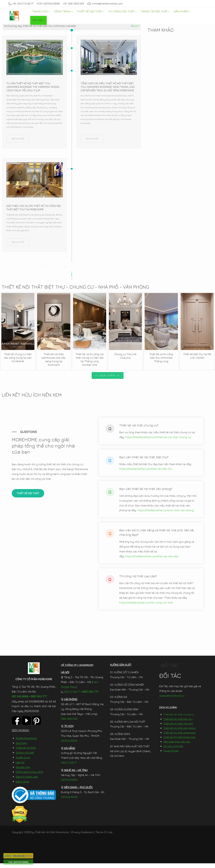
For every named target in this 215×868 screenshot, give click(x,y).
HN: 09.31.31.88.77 (21, 4)
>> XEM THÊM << (108, 375)
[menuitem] (41, 11)
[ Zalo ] (8, 856)
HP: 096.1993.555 (74, 4)
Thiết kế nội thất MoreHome (52, 837)
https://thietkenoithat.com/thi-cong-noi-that (146, 605)
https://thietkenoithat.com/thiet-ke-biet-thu (146, 471)
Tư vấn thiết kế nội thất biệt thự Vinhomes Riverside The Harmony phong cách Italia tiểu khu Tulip (33, 87)
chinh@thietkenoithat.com (105, 4)
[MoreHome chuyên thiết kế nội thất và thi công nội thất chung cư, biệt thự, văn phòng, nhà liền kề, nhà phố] (14, 16)
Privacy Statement (83, 837)
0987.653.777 (39, 701)
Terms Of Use (104, 837)
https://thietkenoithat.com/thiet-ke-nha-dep (152, 559)
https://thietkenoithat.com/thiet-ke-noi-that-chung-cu (158, 439)
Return (135, 26)
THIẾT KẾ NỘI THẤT (28, 496)
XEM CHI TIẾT (18, 139)
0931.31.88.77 (70, 696)
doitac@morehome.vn (172, 700)
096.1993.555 (69, 723)
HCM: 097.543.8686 (48, 4)
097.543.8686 (20, 701)
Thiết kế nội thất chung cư (179, 719)
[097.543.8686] (21, 862)
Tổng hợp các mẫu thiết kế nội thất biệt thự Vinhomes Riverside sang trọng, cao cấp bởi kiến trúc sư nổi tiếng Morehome (108, 87)
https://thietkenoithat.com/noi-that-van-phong (165, 513)
